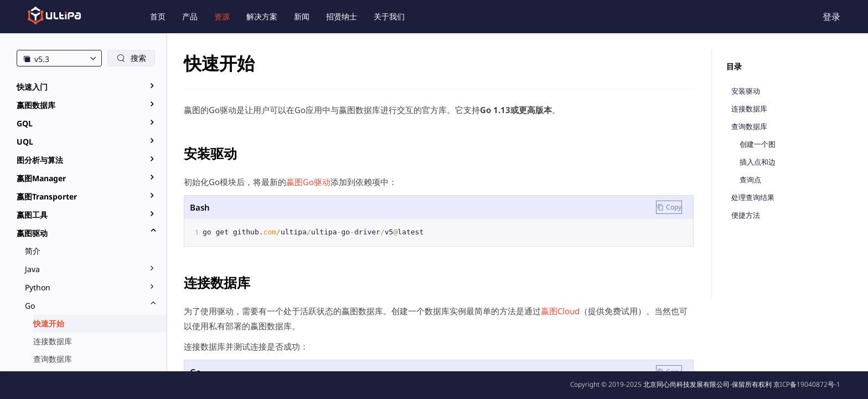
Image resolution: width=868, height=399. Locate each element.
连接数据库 (53, 341)
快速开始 (49, 323)
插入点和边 (758, 162)
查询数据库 (53, 359)
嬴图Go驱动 (308, 182)
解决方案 (262, 16)
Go (30, 306)
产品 (190, 16)
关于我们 (389, 16)
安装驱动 (746, 91)
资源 (222, 16)
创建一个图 (758, 144)
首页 (158, 16)
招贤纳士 (342, 16)
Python (38, 287)
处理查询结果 (753, 198)
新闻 (302, 16)
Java (32, 269)
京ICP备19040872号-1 (807, 384)
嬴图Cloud (560, 311)
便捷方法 (746, 215)
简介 (33, 251)
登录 (831, 17)
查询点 (750, 180)
